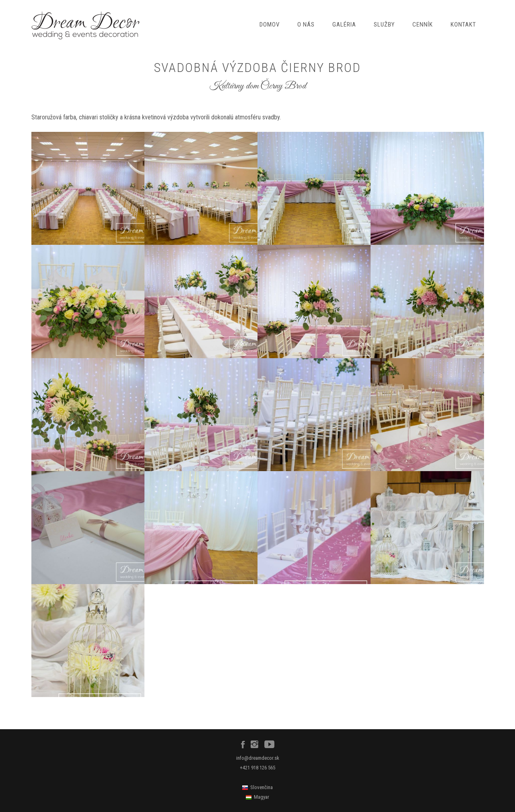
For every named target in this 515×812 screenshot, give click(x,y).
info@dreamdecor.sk (258, 758)
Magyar (262, 797)
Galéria (344, 25)
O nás (306, 25)
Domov (270, 25)
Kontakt (463, 25)
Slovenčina (262, 787)
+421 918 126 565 (257, 768)
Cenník (423, 25)
